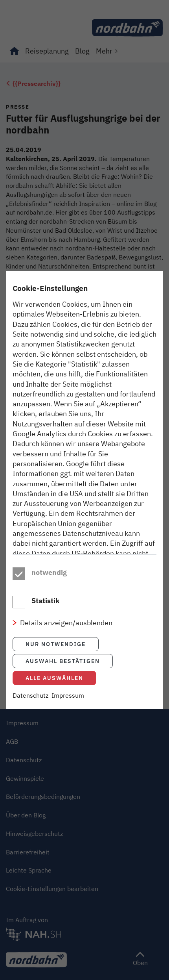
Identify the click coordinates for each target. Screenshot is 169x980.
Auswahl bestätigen (63, 678)
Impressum (68, 712)
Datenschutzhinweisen (49, 566)
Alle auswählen (54, 695)
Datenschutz (30, 712)
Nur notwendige (56, 661)
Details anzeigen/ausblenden (66, 639)
